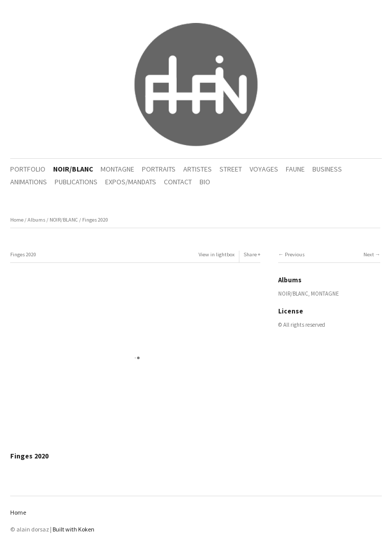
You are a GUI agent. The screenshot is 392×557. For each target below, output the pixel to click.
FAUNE (295, 169)
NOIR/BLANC (73, 169)
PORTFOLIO (28, 169)
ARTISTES (198, 169)
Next (369, 255)
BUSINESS (327, 169)
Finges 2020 (95, 220)
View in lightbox (217, 255)
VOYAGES (264, 169)
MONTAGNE (117, 169)
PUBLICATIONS (76, 182)
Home (17, 220)
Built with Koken (73, 529)
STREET (231, 169)
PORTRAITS (159, 169)
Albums (36, 220)
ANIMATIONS (29, 182)
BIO (205, 182)
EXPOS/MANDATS (131, 182)
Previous (295, 255)
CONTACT (178, 182)
